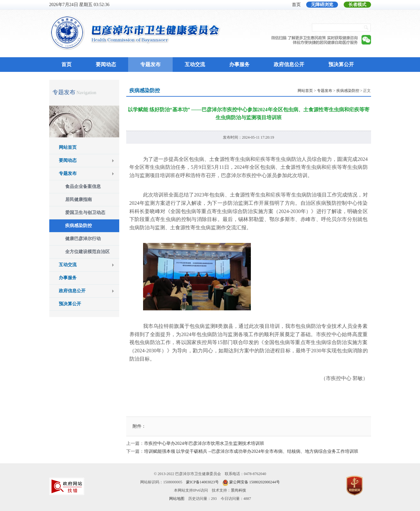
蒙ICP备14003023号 (202, 482)
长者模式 (357, 5)
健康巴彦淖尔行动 (83, 239)
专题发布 (150, 64)
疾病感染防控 (79, 226)
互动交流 (195, 64)
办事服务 (239, 64)
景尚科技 (238, 490)
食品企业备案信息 (83, 186)
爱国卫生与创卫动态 (85, 213)
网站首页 (68, 147)
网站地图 (177, 499)
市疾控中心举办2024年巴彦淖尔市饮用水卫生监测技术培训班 (204, 443)
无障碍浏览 (322, 5)
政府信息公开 (289, 64)
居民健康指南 (79, 200)
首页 (296, 5)
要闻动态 (106, 64)
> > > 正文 (334, 91)
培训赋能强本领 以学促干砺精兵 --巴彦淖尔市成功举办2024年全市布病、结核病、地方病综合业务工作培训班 (251, 451)
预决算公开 (341, 64)
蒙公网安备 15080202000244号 (255, 482)
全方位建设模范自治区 (87, 252)
